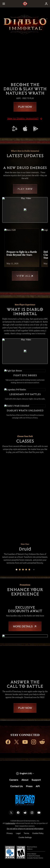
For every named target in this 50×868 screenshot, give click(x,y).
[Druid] (9, 467)
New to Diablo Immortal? (25, 119)
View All (25, 276)
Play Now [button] (25, 107)
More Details (25, 626)
